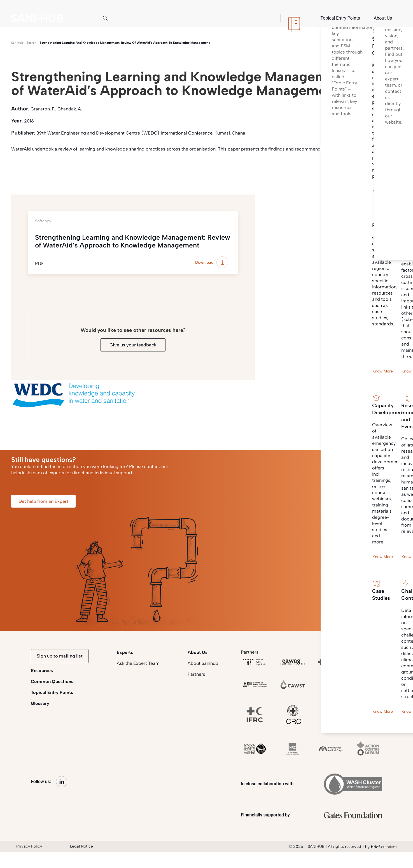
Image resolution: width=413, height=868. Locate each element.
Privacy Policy (29, 846)
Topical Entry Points (52, 692)
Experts (125, 652)
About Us (198, 652)
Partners (196, 674)
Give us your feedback (133, 345)
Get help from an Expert (43, 501)
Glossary (40, 703)
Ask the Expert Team (138, 663)
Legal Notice (81, 846)
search (32, 43)
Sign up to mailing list (60, 656)
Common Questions (52, 681)
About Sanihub (203, 663)
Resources (42, 671)
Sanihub (17, 43)
